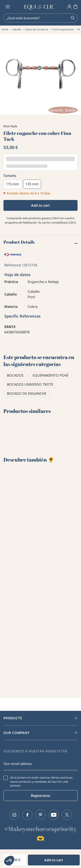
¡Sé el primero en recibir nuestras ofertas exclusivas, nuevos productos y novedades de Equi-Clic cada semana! (41, 782)
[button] (9, 861)
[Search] (40, 18)
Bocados (15, 375)
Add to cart (40, 205)
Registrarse (40, 796)
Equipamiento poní (50, 375)
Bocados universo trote (30, 384)
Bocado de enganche (27, 393)
